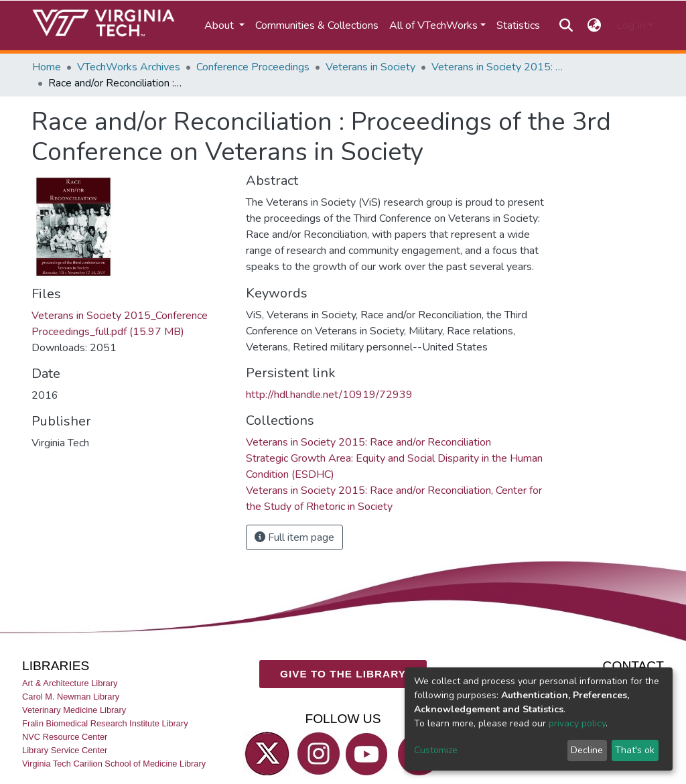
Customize (436, 750)
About (220, 25)
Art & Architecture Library (70, 682)
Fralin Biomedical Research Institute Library (105, 723)
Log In (631, 25)
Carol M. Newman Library (71, 696)
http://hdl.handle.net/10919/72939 (329, 395)
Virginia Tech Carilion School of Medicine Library (114, 764)
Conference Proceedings (253, 67)
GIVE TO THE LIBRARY (343, 674)
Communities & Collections (317, 25)
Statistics (518, 25)
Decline (587, 750)
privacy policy (577, 723)
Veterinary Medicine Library (74, 709)
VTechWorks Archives (129, 67)
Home (47, 67)
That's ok (635, 750)
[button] (595, 25)
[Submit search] (566, 25)
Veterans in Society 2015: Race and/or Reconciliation (498, 67)
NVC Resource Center (65, 737)
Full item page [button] (294, 537)
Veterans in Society (370, 67)
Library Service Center (65, 750)
